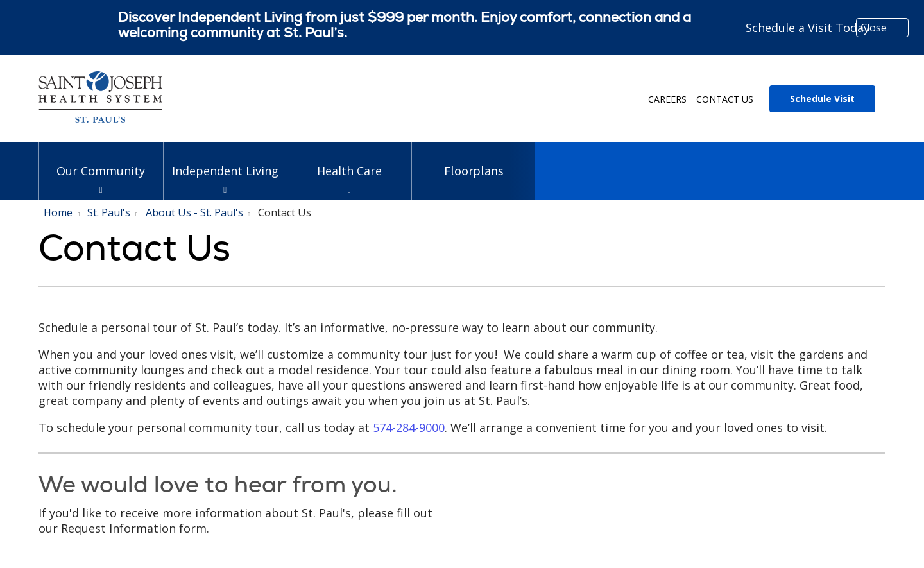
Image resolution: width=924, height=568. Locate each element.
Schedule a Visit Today (808, 28)
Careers (667, 99)
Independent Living (226, 160)
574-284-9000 (409, 427)
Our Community (101, 160)
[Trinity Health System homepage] (100, 118)
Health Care (349, 160)
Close (874, 28)
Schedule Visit (822, 99)
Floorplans (474, 160)
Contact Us (725, 99)
